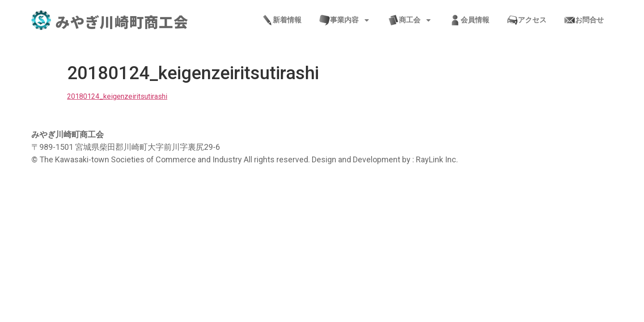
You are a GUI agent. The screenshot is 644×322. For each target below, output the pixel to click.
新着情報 (282, 20)
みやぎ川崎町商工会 (122, 21)
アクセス (527, 20)
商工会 (410, 20)
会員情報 (470, 20)
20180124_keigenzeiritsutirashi (117, 96)
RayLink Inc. (437, 159)
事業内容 (345, 20)
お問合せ (584, 20)
